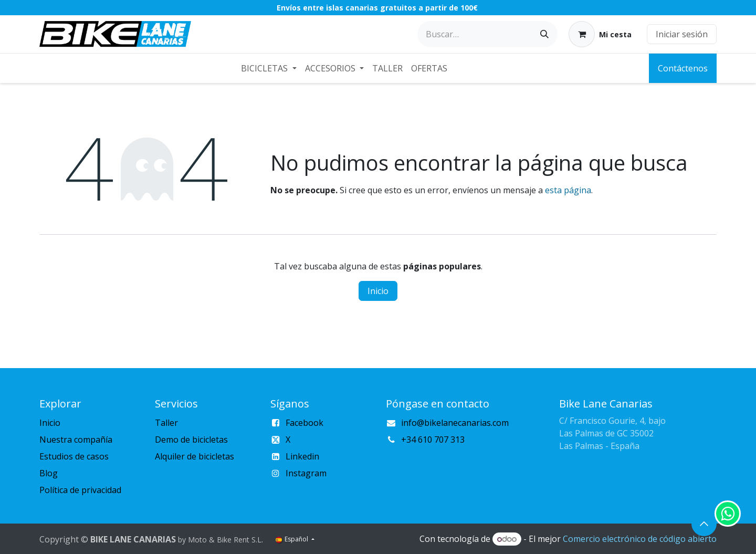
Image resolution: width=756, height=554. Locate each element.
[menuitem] (269, 68)
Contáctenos (683, 68)
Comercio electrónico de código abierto (640, 539)
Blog (49, 473)
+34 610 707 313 (433, 440)
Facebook (304, 423)
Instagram (306, 473)
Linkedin (302, 456)
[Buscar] (544, 34)
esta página (568, 190)
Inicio (378, 291)
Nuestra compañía (76, 440)
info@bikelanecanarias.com (455, 423)
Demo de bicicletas (191, 440)
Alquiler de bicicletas (195, 456)
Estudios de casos (74, 456)
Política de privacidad (80, 490)
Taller (166, 423)
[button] (704, 524)
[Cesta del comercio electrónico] (600, 34)
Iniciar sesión (682, 34)
